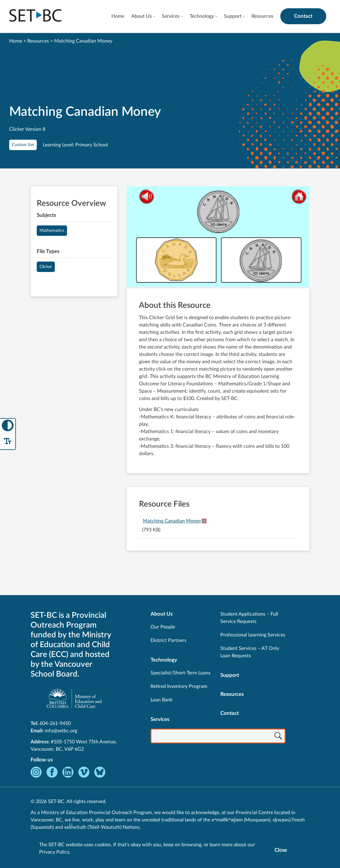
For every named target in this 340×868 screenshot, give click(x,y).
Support (233, 16)
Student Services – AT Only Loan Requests (250, 652)
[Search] (278, 737)
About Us (142, 16)
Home (118, 16)
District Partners (168, 640)
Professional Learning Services (253, 635)
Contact (303, 16)
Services (171, 16)
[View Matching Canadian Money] (218, 237)
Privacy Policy (54, 852)
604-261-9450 (55, 723)
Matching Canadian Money (172, 521)
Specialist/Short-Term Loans (181, 673)
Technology (202, 16)
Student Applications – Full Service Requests (249, 618)
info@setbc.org (61, 731)
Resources (262, 16)
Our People (163, 627)
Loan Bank (162, 700)
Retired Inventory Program (179, 686)
